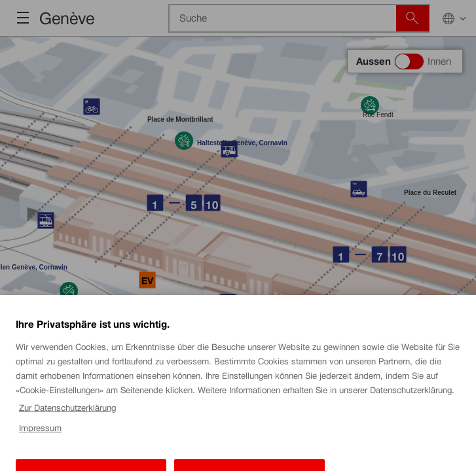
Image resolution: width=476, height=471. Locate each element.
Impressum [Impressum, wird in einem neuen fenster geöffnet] (40, 437)
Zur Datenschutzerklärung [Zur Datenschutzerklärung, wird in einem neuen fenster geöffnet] (67, 417)
